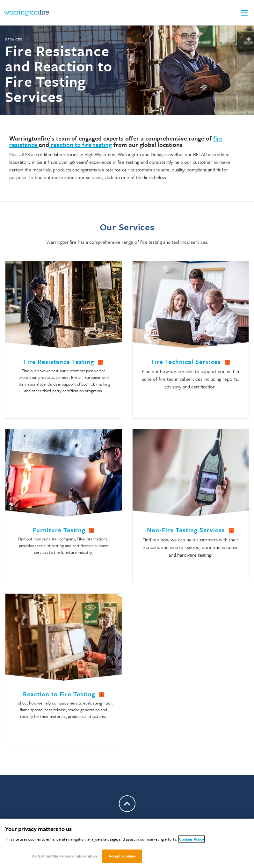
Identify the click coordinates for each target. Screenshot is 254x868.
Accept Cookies (122, 856)
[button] (244, 13)
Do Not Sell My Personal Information (64, 856)
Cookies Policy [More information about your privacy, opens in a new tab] (192, 839)
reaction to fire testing (80, 145)
